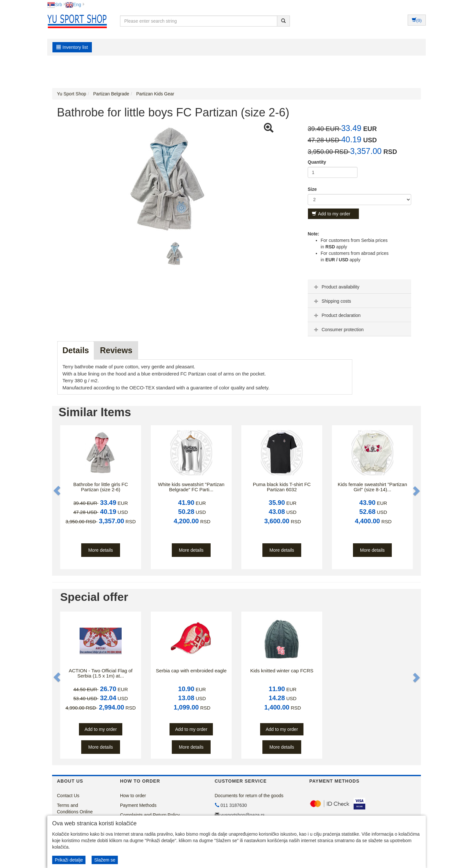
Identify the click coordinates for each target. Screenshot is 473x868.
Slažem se (105, 860)
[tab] (359, 287)
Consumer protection (338, 330)
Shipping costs (332, 301)
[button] (58, 491)
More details (101, 550)
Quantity (317, 162)
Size (312, 189)
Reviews (116, 350)
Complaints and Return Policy (150, 815)
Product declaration (337, 315)
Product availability (336, 287)
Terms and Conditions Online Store (75, 812)
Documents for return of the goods (249, 796)
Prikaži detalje (69, 860)
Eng (73, 5)
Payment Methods (138, 805)
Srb (55, 5)
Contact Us (68, 796)
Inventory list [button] (72, 47)
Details (76, 350)
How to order (133, 796)
